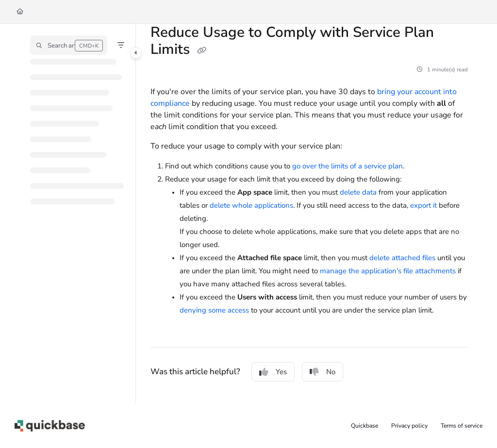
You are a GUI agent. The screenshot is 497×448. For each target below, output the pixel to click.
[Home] (20, 12)
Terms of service (462, 426)
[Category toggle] (136, 53)
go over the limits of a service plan (348, 166)
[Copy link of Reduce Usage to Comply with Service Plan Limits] (201, 50)
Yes (273, 372)
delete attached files (402, 258)
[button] (69, 45)
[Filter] (121, 45)
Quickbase (364, 426)
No (323, 372)
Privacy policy (409, 426)
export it (423, 205)
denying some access (214, 310)
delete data (358, 192)
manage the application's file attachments (388, 271)
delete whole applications (251, 205)
